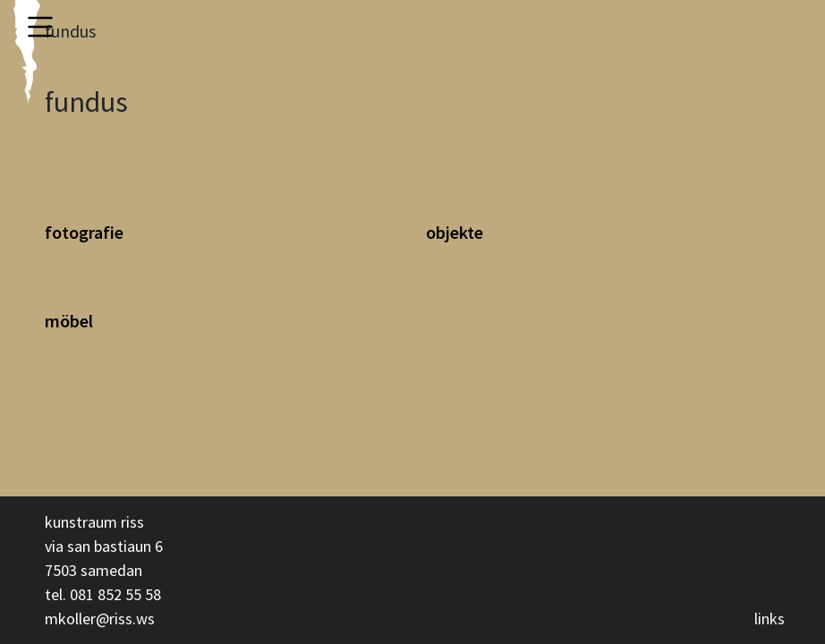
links (770, 619)
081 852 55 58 (115, 594)
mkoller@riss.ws (100, 619)
